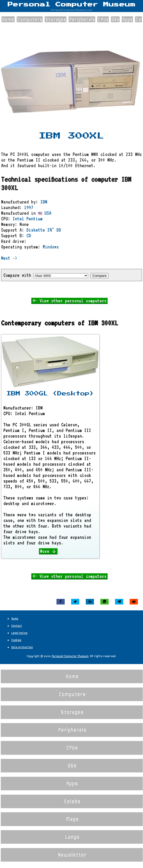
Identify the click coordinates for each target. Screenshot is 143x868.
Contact (17, 626)
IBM (44, 202)
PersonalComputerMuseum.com (72, 10)
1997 (29, 207)
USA (45, 213)
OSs (115, 19)
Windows (51, 247)
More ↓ (48, 551)
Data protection (22, 647)
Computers (30, 19)
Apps (127, 19)
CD (29, 235)
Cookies (16, 640)
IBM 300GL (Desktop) (50, 394)
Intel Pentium (28, 219)
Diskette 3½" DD (44, 230)
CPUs (103, 19)
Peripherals (82, 19)
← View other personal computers (70, 301)
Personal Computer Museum (72, 5)
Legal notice (19, 633)
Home (8, 19)
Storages (56, 19)
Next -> (9, 258)
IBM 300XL (71, 136)
